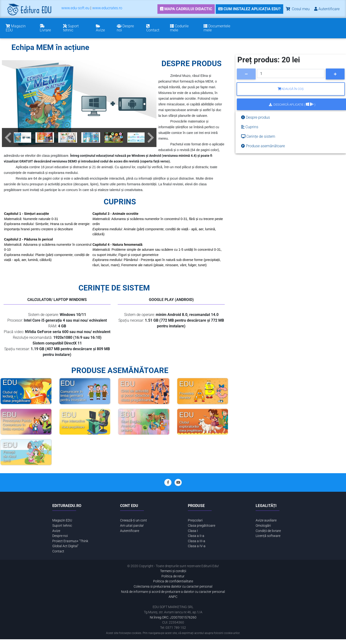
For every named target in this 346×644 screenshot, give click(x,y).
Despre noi (60, 536)
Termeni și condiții (173, 571)
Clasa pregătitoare (202, 526)
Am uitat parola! (132, 526)
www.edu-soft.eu (75, 8)
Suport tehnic (62, 526)
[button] (8, 138)
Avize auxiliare (266, 520)
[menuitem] (75, 9)
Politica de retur (173, 576)
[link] (186, 9)
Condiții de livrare (268, 531)
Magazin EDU (62, 520)
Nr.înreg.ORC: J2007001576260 (173, 617)
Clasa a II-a (196, 536)
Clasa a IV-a (197, 546)
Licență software (268, 536)
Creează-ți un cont (134, 520)
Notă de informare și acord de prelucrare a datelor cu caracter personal (173, 592)
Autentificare (130, 531)
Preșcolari (195, 520)
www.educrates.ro (107, 8)
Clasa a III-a (197, 541)
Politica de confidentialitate (173, 581)
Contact (58, 551)
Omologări (263, 526)
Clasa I (193, 531)
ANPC (173, 597)
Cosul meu (297, 9)
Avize (56, 531)
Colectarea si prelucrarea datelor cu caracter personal (173, 587)
